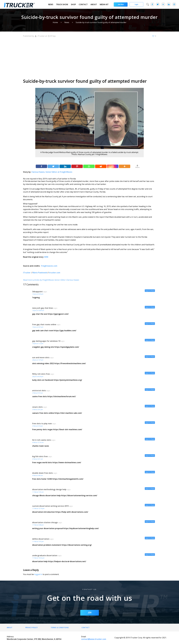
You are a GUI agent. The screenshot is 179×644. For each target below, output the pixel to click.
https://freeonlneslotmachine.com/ (70, 363)
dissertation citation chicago (45, 522)
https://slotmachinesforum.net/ (62, 396)
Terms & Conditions (60, 627)
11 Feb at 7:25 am (38, 492)
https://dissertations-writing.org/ (77, 545)
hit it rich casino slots (42, 440)
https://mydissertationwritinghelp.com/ (81, 528)
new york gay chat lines (43, 308)
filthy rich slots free (41, 374)
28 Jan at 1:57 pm (38, 360)
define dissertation (41, 539)
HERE (46, 257)
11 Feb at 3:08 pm (38, 525)
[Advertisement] (90, 58)
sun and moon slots (41, 357)
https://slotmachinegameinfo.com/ (68, 479)
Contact (83, 4)
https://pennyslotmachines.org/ (68, 380)
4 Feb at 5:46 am (37, 475)
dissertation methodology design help (49, 489)
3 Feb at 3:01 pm (37, 410)
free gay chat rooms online (44, 324)
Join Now (121, 4)
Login (136, 4)
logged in (38, 574)
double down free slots (43, 473)
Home (55, 22)
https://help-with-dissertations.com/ (72, 512)
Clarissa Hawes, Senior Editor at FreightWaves (52, 172)
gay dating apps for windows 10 (46, 341)
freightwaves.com (49, 266)
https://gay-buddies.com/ (65, 331)
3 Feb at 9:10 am (37, 393)
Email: (84, 637)
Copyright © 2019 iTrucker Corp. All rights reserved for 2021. (141, 638)
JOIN (90, 613)
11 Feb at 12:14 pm (38, 508)
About (94, 4)
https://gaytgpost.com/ (58, 314)
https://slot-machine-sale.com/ (68, 413)
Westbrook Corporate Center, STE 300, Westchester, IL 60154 (34, 639)
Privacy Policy (32, 627)
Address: (10, 637)
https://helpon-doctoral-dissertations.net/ (67, 561)
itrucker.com (55, 273)
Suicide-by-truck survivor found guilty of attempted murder (101, 22)
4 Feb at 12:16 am (38, 442)
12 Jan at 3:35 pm (38, 294)
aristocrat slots (39, 390)
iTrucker (27, 273)
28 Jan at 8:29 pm (38, 376)
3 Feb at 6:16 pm (37, 426)
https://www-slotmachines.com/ (67, 462)
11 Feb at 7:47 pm (38, 541)
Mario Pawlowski (40, 273)
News (51, 4)
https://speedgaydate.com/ (67, 347)
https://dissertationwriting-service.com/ (79, 495)
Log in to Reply (150, 291)
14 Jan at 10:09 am (38, 310)
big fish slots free (40, 456)
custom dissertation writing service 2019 (50, 506)
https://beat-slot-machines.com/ (68, 429)
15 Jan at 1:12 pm (38, 343)
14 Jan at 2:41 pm (38, 327)
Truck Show (62, 4)
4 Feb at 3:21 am (37, 459)
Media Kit (104, 4)
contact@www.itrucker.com (94, 639)
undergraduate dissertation (45, 555)
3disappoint (37, 292)
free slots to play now (42, 424)
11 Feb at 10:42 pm (38, 558)
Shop (73, 4)
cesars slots (37, 407)
